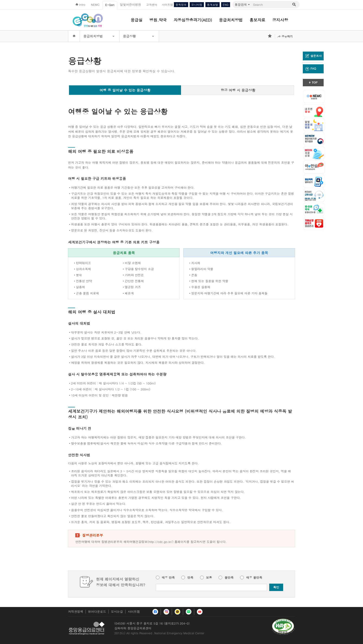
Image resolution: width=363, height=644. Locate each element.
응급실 (137, 20)
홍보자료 (257, 20)
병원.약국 (158, 20)
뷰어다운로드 (97, 611)
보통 (209, 578)
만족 (190, 578)
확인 (276, 587)
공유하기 (287, 36)
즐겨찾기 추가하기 (270, 36)
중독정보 (181, 5)
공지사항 (280, 20)
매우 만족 (168, 578)
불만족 (229, 578)
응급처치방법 (231, 20)
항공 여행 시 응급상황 (238, 90)
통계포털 (213, 5)
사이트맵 (134, 611)
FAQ (311, 68)
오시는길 (117, 611)
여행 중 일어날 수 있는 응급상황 (125, 90)
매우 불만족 (254, 578)
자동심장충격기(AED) (193, 20)
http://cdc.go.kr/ (160, 542)
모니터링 (197, 5)
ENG (226, 5)
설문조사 (313, 56)
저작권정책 (76, 611)
